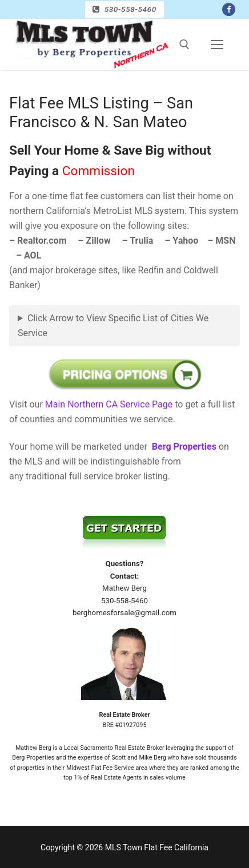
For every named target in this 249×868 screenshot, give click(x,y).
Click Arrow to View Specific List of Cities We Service (113, 326)
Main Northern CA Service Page (109, 404)
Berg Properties (184, 447)
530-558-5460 (124, 9)
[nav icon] (217, 45)
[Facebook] (229, 9)
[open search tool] (184, 45)
